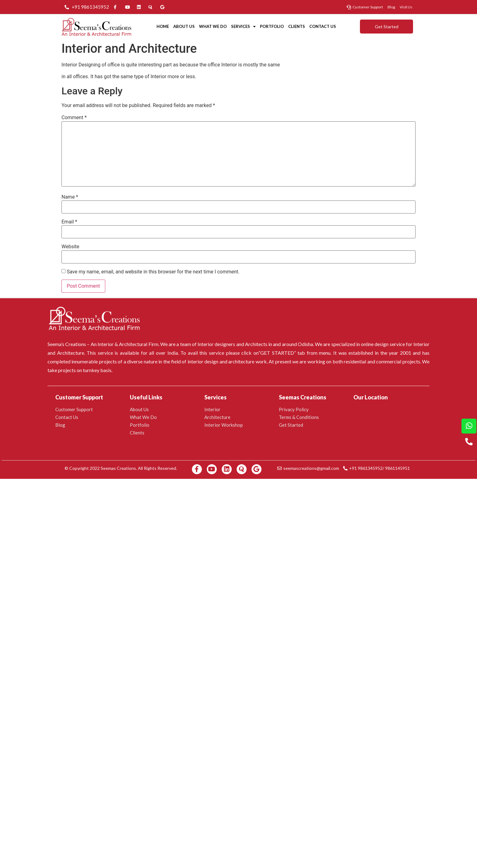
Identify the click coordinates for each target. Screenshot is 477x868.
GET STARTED (277, 353)
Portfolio (272, 26)
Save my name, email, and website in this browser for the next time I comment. (153, 272)
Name (70, 197)
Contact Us (323, 26)
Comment (74, 118)
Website (70, 247)
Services (243, 27)
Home (163, 26)
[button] (386, 27)
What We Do (213, 26)
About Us (184, 26)
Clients (297, 26)
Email (69, 222)
